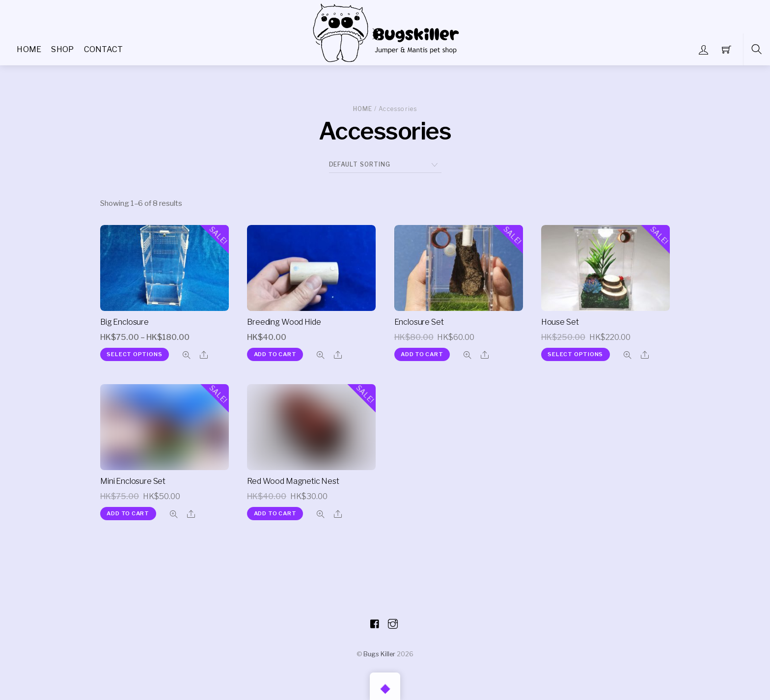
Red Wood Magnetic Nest (293, 481)
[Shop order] (385, 165)
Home (29, 49)
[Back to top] (385, 686)
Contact (104, 49)
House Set (560, 322)
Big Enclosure (124, 322)
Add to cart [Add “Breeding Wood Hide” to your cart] (275, 354)
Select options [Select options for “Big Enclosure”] (134, 354)
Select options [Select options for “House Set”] (575, 354)
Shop (62, 49)
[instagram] (393, 622)
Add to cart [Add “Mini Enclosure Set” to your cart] (128, 513)
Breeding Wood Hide (284, 322)
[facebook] (375, 622)
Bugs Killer (379, 654)
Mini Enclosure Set (133, 481)
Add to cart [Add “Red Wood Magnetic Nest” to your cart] (275, 513)
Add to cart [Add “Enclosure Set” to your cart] (422, 354)
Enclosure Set (419, 322)
